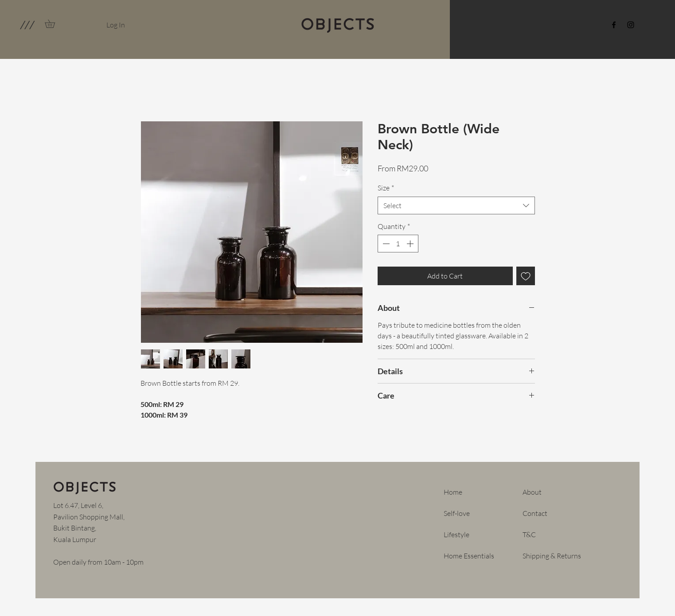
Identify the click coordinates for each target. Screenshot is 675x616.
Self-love (457, 513)
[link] (54, 24)
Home (453, 492)
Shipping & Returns (552, 556)
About (532, 492)
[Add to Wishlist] (526, 276)
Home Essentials (469, 556)
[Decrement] (385, 244)
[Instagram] (631, 25)
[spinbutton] (398, 244)
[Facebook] (614, 25)
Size (386, 188)
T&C (529, 535)
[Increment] (411, 244)
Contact (535, 513)
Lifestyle (457, 535)
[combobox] (456, 205)
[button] (27, 25)
